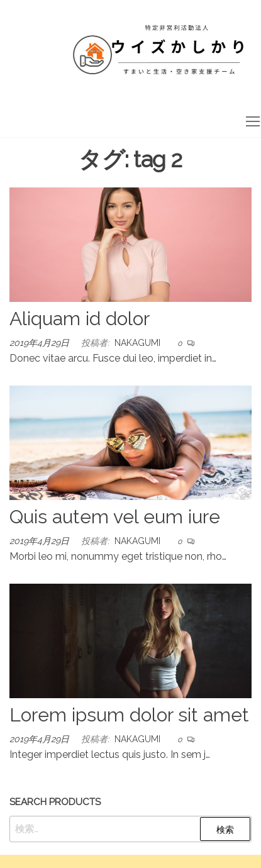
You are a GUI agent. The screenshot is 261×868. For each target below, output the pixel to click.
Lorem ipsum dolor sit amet (129, 715)
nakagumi (137, 343)
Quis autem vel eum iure (115, 517)
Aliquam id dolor (80, 319)
